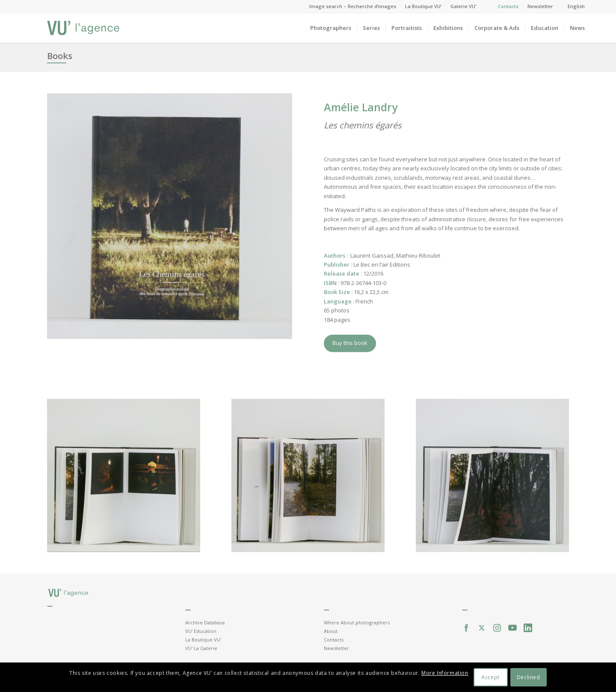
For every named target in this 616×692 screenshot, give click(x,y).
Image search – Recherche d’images (353, 6)
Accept (490, 677)
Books (60, 56)
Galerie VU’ (463, 6)
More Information (445, 673)
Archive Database (205, 622)
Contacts (508, 6)
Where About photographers (357, 622)
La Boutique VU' (203, 640)
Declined (529, 677)
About (331, 631)
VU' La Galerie (201, 648)
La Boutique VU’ (423, 6)
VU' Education (201, 631)
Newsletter (540, 6)
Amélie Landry (361, 107)
